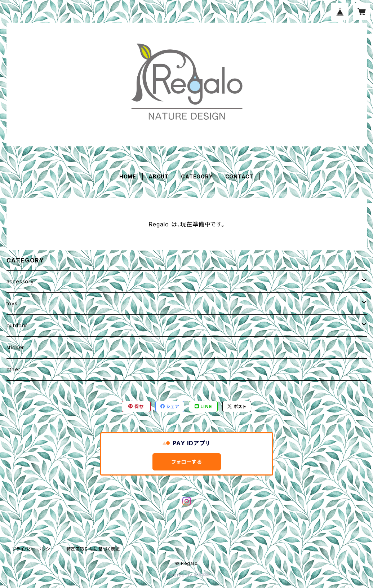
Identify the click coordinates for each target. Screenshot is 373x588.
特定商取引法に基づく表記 (93, 549)
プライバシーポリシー (34, 549)
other (14, 369)
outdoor (17, 325)
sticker (15, 347)
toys (12, 303)
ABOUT (159, 176)
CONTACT (239, 176)
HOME (128, 176)
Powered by (187, 575)
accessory (20, 281)
